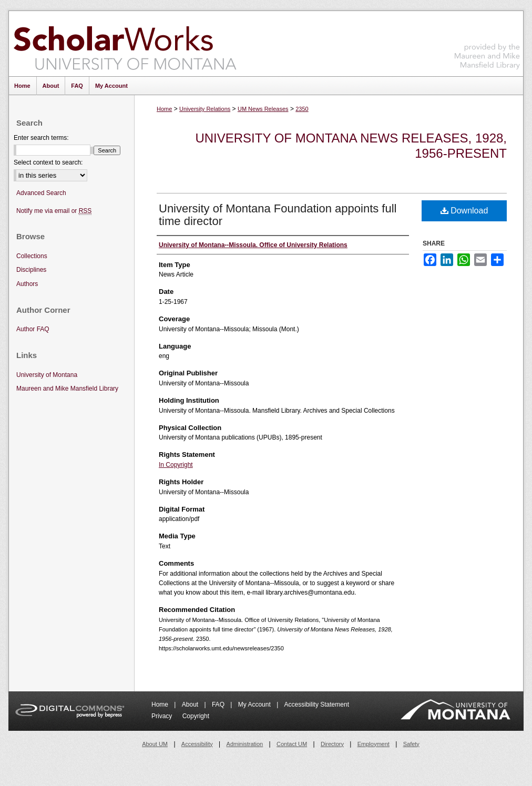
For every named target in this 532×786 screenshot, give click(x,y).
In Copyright (176, 465)
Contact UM (292, 744)
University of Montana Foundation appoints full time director (278, 215)
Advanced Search (41, 193)
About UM (155, 744)
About (191, 705)
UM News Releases (263, 109)
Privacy (163, 716)
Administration (245, 744)
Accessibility (197, 744)
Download (464, 211)
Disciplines (31, 270)
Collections (32, 256)
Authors (27, 284)
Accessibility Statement (317, 705)
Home (164, 109)
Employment (374, 744)
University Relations (205, 109)
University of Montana (47, 375)
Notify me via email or (54, 211)
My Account (255, 705)
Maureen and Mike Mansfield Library (487, 42)
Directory (332, 744)
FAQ (219, 705)
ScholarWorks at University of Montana (125, 44)
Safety (411, 744)
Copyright (196, 716)
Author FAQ (33, 329)
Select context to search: (48, 162)
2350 (302, 109)
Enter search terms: (41, 138)
